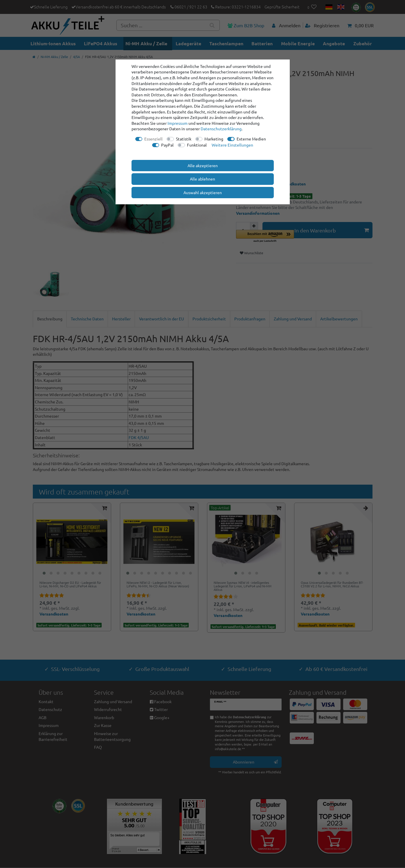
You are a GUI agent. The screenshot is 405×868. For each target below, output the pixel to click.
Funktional (197, 145)
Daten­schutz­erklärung (221, 129)
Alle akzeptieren (203, 165)
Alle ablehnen (202, 179)
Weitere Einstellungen (232, 145)
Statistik (184, 139)
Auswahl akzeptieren (203, 192)
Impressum (178, 123)
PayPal (167, 145)
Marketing (214, 139)
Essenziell (153, 139)
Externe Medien (251, 139)
